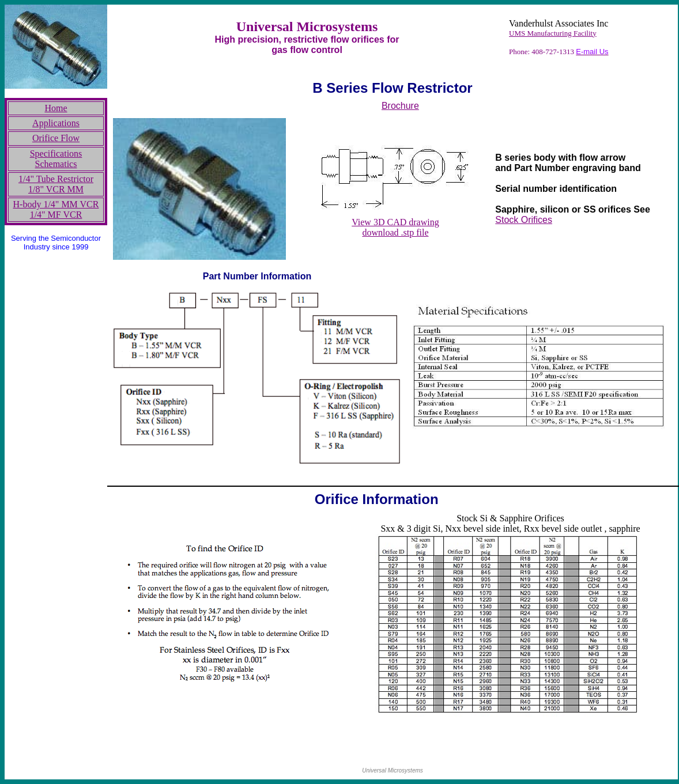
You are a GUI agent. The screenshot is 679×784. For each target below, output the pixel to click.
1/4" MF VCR (56, 215)
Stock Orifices (524, 220)
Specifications (56, 154)
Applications (56, 123)
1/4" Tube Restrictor (56, 179)
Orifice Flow (56, 138)
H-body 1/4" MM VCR (56, 204)
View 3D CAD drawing (395, 222)
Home (56, 108)
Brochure (400, 106)
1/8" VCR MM (56, 189)
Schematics (56, 164)
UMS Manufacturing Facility (553, 33)
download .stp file (395, 232)
